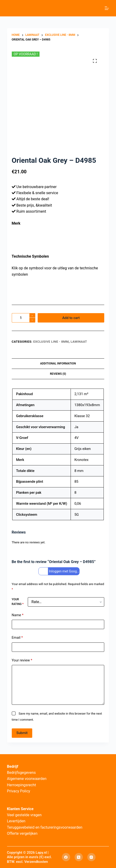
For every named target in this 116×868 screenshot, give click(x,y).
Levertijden (16, 821)
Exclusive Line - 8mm (51, 342)
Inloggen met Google (60, 571)
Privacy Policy (19, 791)
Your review (22, 660)
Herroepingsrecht (22, 785)
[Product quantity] (24, 318)
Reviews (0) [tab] (58, 374)
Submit (22, 733)
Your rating (18, 602)
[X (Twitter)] (79, 857)
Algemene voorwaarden (27, 779)
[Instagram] (91, 857)
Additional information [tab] (58, 364)
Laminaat (79, 342)
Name (18, 615)
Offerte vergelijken (22, 833)
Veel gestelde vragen (24, 815)
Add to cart (71, 318)
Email (17, 638)
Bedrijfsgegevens (22, 773)
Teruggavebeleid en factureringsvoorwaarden (45, 827)
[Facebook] (66, 857)
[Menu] (107, 8)
